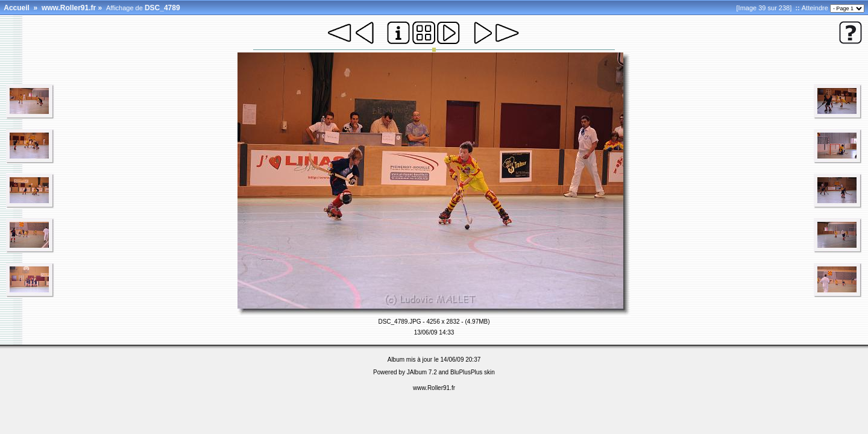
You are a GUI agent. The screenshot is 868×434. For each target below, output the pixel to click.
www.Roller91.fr (69, 8)
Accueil (17, 8)
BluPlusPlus (466, 372)
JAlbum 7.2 (422, 372)
